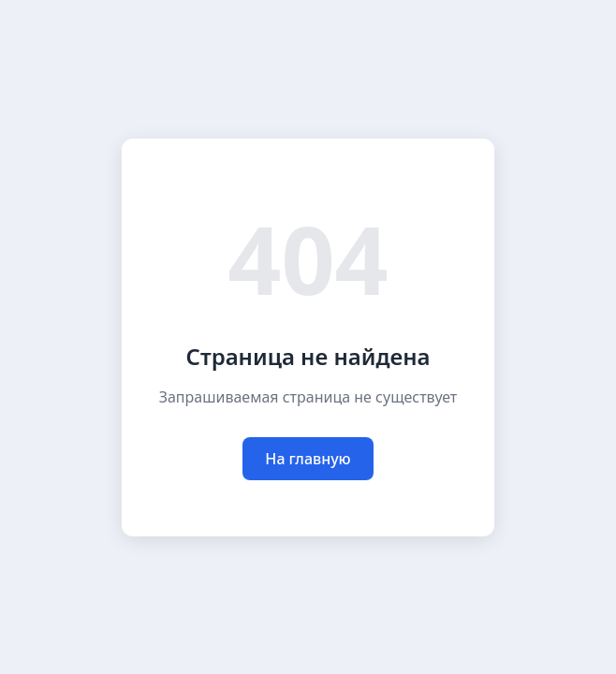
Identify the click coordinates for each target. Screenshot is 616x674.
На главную (308, 459)
